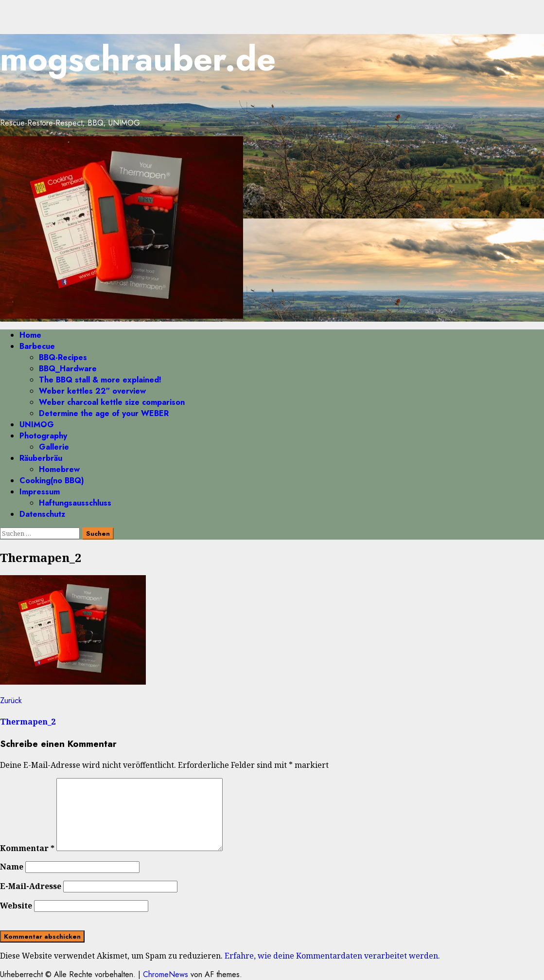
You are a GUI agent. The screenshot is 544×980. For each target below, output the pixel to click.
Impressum (40, 492)
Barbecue (37, 346)
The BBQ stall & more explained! (100, 380)
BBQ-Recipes (63, 357)
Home (30, 335)
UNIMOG (37, 425)
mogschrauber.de (138, 59)
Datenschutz (42, 514)
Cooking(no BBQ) (52, 481)
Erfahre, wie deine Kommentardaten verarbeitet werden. (332, 956)
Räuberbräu (41, 458)
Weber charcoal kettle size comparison (112, 402)
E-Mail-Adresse (31, 886)
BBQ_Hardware (68, 369)
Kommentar (27, 848)
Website (16, 906)
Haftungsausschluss (75, 503)
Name (12, 867)
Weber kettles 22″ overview (92, 391)
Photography (43, 436)
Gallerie (54, 447)
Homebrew (59, 469)
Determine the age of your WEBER (104, 413)
